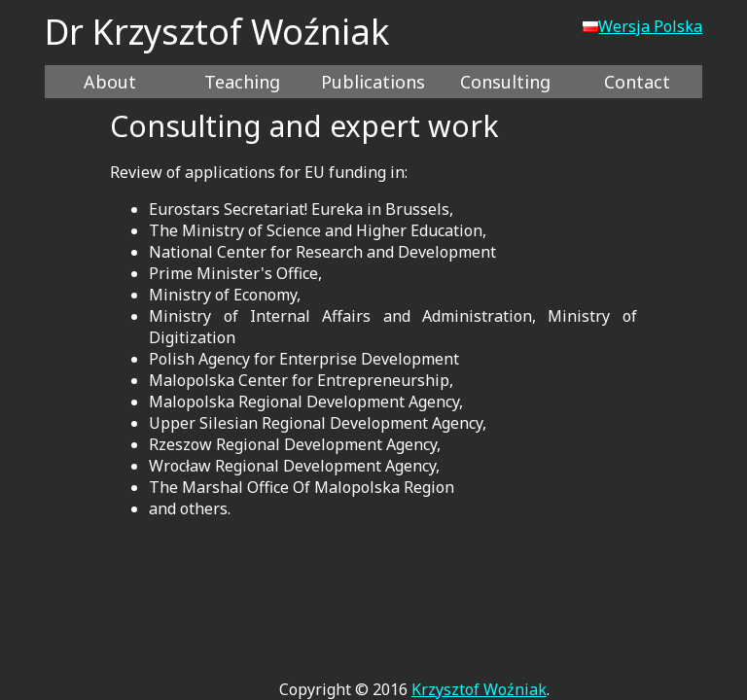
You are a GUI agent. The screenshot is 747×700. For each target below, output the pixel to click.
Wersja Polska (642, 26)
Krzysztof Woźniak (479, 689)
